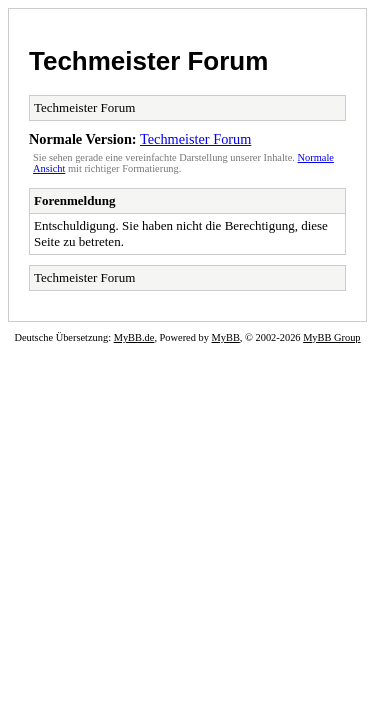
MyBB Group (331, 337)
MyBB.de (134, 337)
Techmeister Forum (148, 61)
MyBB (226, 337)
